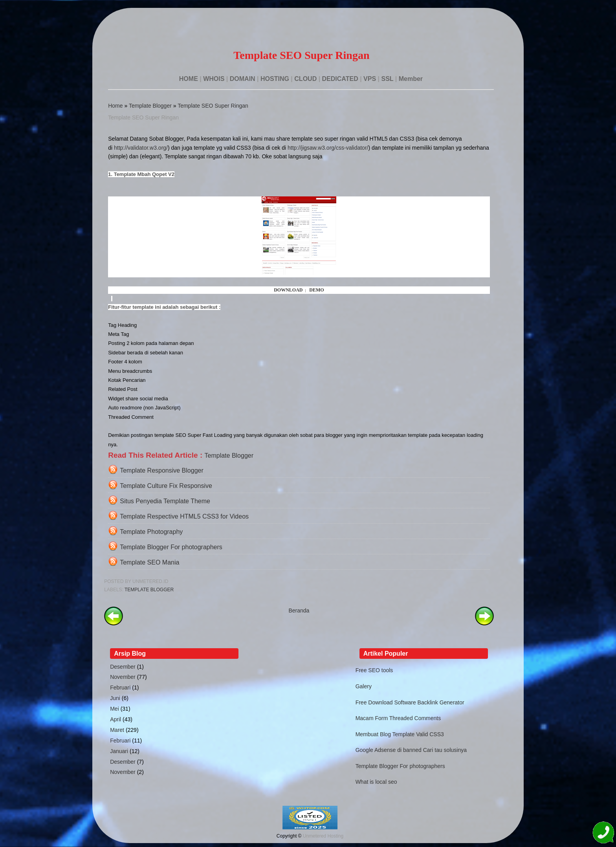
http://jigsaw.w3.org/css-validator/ (328, 148)
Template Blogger (150, 106)
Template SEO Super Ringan (213, 106)
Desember (123, 667)
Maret (117, 730)
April (115, 719)
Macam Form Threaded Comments (398, 718)
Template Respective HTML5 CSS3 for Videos (184, 516)
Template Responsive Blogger (162, 470)
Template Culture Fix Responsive (166, 486)
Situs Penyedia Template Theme (165, 501)
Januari (119, 751)
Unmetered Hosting (323, 836)
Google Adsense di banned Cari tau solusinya (411, 750)
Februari (120, 687)
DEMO (316, 290)
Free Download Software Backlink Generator (410, 702)
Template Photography (151, 532)
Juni (115, 698)
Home (115, 106)
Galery (364, 686)
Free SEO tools (374, 670)
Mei (115, 709)
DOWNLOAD (288, 290)
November (123, 677)
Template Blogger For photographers (171, 547)
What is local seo (376, 782)
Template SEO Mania (149, 562)
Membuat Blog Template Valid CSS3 (400, 734)
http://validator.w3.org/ (141, 148)
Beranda (299, 610)
